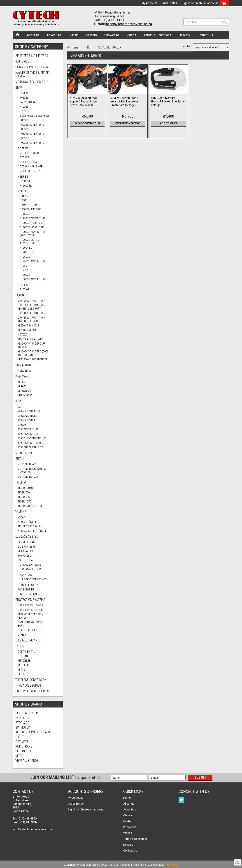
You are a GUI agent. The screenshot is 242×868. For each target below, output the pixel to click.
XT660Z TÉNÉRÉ (27, 522)
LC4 (20, 407)
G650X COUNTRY (30, 171)
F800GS (24, 120)
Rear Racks (25, 551)
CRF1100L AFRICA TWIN (31, 313)
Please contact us (87, 123)
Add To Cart (169, 123)
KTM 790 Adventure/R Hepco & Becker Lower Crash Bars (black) (84, 102)
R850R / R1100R (29, 205)
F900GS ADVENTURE (32, 143)
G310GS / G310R (29, 153)
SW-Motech (23, 727)
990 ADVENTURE (27, 416)
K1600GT (25, 181)
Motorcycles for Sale (32, 82)
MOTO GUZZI (24, 453)
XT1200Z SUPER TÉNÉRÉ (32, 531)
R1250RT (25, 266)
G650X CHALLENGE (31, 166)
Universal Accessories (32, 691)
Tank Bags (27, 575)
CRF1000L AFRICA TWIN (31, 301)
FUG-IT (20, 737)
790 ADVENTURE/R (29, 411)
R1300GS (25, 275)
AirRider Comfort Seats (33, 732)
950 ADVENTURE (27, 420)
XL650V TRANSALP (28, 325)
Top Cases (24, 556)
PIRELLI (22, 674)
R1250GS (25, 257)
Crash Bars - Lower (30, 605)
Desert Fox (23, 751)
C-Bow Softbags (30, 565)
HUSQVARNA (23, 365)
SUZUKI (20, 459)
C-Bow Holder (31, 569)
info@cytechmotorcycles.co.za (129, 24)
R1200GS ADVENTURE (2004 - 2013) (33, 234)
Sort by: (186, 46)
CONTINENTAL (26, 652)
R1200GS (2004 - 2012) (33, 227)
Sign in (186, 3)
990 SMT (23, 425)
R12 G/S (24, 270)
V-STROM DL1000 (28, 477)
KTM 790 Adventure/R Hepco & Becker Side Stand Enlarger (168, 102)
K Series (23, 177)
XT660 (21, 517)
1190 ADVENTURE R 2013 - (33, 443)
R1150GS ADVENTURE (33, 218)
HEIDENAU (24, 656)
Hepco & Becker (27, 713)
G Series (23, 148)
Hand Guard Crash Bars (30, 624)
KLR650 (22, 386)
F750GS (24, 111)
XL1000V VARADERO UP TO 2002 (31, 345)
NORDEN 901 (25, 371)
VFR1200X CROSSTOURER (33, 359)
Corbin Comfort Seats (32, 67)
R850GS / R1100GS (31, 209)
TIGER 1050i (25, 501)
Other (22, 635)
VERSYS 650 (24, 391)
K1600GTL (26, 186)
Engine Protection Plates (30, 616)
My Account (149, 3)
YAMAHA (21, 512)
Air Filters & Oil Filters (32, 56)
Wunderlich (24, 718)
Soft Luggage (27, 560)
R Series (23, 191)
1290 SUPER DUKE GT (30, 447)
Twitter (182, 800)
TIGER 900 (24, 492)
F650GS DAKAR (29, 102)
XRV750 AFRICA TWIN (30, 339)
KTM (18, 401)
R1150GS (25, 214)
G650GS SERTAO (29, 162)
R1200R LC (26, 248)
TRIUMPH (21, 482)
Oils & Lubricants (28, 640)
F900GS (24, 138)
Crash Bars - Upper (30, 610)
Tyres (20, 646)
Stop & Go (22, 723)
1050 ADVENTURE (28, 429)
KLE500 (22, 382)
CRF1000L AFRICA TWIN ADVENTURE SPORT (31, 307)
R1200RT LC (27, 252)
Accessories (26, 589)
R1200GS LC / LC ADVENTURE (30, 241)
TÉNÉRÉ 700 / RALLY (30, 526)
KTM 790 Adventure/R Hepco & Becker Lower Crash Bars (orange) (124, 102)
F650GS (24, 98)
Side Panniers (27, 547)
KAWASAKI (22, 376)
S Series (23, 285)
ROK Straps (24, 746)
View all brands (27, 761)
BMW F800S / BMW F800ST (35, 116)
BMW (19, 88)
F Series (23, 93)
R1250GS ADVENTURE (33, 261)
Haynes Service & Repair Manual (33, 74)
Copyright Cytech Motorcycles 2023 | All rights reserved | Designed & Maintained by (121, 865)
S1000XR (25, 289)
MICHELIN (24, 665)
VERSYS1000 (25, 395)
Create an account (206, 3)
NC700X (22, 334)
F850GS (24, 129)
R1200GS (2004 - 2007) (33, 223)
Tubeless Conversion (31, 680)
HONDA (20, 295)
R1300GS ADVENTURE (33, 279)
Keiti (19, 756)
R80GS (24, 200)
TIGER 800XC (25, 488)
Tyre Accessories (28, 685)
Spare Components (30, 594)
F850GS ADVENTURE (32, 134)
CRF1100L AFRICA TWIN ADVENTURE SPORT (31, 319)
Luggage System (27, 537)
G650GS (24, 157)
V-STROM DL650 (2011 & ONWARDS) (32, 470)
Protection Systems (30, 600)
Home (18, 34)
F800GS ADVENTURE (32, 125)
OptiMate (22, 742)
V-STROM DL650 (27, 464)
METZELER (24, 661)
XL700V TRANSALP (28, 330)
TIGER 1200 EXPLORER (31, 506)
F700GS (24, 107)
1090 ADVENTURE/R (29, 434)
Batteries (22, 61)
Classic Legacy (28, 585)
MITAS (21, 670)
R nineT (25, 196)
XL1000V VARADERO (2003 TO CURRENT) (33, 353)
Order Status (169, 3)
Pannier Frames (28, 542)
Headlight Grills (29, 630)
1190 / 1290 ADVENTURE (32, 438)
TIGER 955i (24, 497)
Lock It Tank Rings (34, 579)
